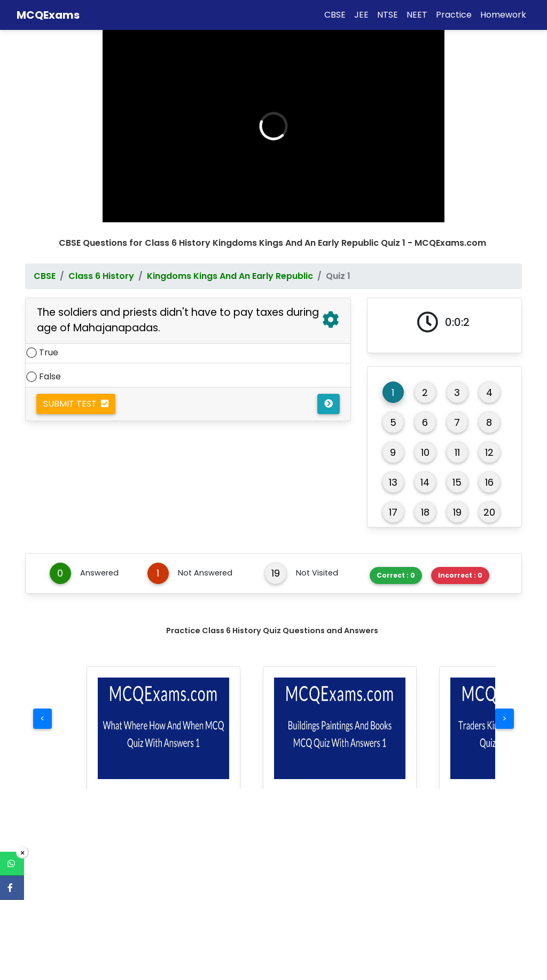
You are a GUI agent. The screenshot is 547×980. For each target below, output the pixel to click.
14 (425, 474)
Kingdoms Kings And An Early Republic (230, 268)
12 (489, 444)
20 (489, 504)
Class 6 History (101, 268)
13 (393, 474)
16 (489, 474)
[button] (163, 720)
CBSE (45, 268)
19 (457, 504)
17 (393, 504)
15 (457, 474)
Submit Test (76, 396)
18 (425, 504)
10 (425, 444)
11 (457, 444)
